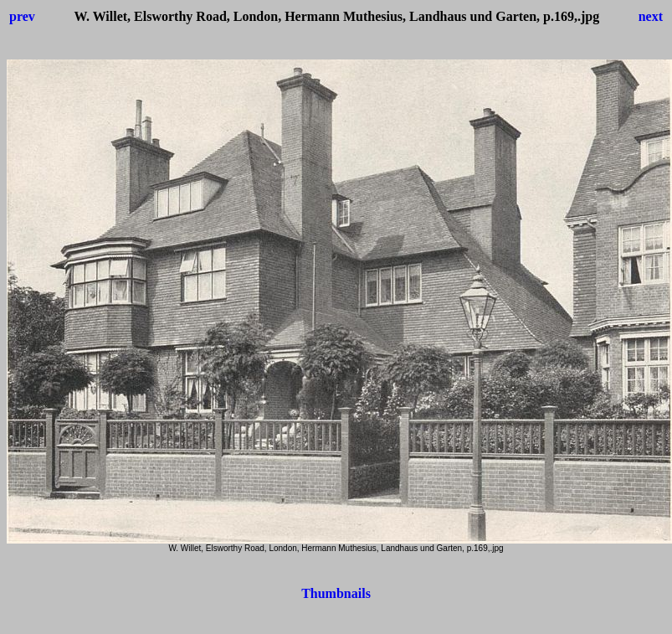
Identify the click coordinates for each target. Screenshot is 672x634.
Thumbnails (336, 593)
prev (22, 16)
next (651, 16)
